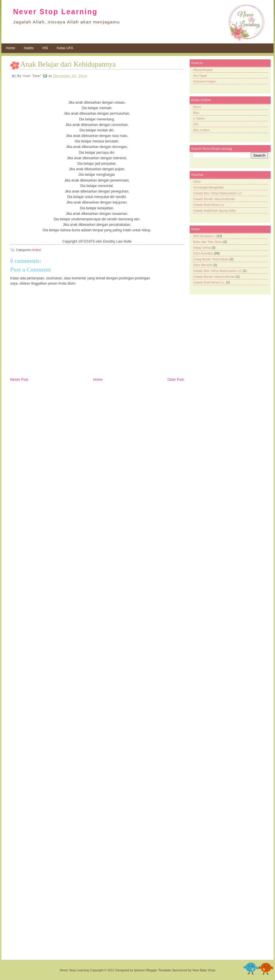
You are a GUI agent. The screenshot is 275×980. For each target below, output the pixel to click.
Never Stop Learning (55, 12)
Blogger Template (158, 970)
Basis (197, 107)
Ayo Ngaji (200, 76)
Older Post (176, 380)
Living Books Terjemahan (211, 259)
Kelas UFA (65, 48)
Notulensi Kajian (205, 81)
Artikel (37, 250)
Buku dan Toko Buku (208, 242)
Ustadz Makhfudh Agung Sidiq (214, 210)
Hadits (29, 48)
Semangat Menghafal (208, 187)
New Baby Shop (204, 970)
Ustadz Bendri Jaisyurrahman (214, 199)
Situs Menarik (203, 265)
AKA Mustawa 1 (204, 236)
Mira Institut (201, 130)
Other (197, 182)
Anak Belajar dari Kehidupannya (68, 64)
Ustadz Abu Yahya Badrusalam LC (217, 193)
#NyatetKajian (203, 70)
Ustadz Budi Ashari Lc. (209, 205)
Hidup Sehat (202, 248)
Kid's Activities (203, 253)
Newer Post (19, 380)
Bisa (196, 113)
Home (10, 48)
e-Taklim (199, 118)
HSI (45, 48)
